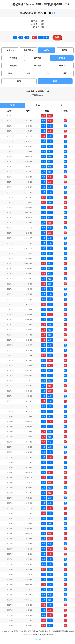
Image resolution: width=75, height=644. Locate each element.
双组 (55, 81)
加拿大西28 (28, 50)
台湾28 (47, 50)
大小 (47, 73)
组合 (10, 73)
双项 (19, 81)
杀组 (28, 73)
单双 (65, 73)
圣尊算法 (62, 58)
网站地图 (38, 639)
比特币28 (65, 50)
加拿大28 (10, 50)
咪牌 (57, 37)
